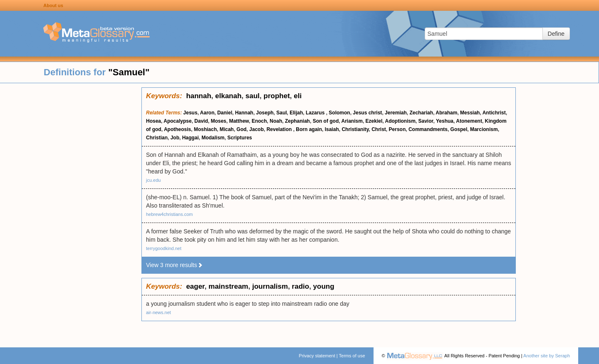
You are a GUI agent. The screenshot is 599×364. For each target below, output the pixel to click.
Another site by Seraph (547, 356)
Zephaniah (297, 121)
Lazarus (316, 113)
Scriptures (239, 138)
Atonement (469, 121)
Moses (219, 121)
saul (252, 96)
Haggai (191, 138)
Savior (426, 121)
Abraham (446, 113)
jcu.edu (153, 180)
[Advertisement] (71, 212)
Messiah (470, 113)
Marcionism (484, 129)
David (201, 121)
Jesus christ (367, 113)
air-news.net (158, 312)
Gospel (459, 129)
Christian (157, 138)
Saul (281, 113)
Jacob (256, 129)
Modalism (213, 138)
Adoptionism (400, 121)
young (324, 286)
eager (195, 286)
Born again (309, 129)
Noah (276, 121)
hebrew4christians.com (170, 214)
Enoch (259, 121)
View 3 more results (175, 265)
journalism (270, 286)
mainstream (228, 286)
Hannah (244, 113)
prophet (277, 96)
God (242, 129)
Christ (379, 129)
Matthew (239, 121)
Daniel (225, 113)
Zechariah (421, 113)
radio (301, 286)
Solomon (339, 113)
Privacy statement (317, 356)
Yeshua (445, 121)
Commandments (428, 129)
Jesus (191, 113)
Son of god (326, 121)
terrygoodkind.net (164, 248)
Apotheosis (177, 129)
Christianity (355, 129)
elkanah (228, 96)
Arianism (352, 121)
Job (175, 138)
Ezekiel (374, 121)
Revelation (280, 129)
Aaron (207, 113)
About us (53, 5)
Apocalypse (177, 121)
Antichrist (494, 113)
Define (556, 34)
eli (298, 96)
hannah (198, 96)
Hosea (153, 121)
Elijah (296, 113)
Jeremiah (396, 113)
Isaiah (332, 129)
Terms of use (352, 356)
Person (397, 129)
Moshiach (205, 129)
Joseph (265, 113)
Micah (227, 129)
